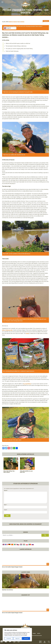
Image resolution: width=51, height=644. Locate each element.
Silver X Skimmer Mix (7, 330)
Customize (9, 638)
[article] (11, 467)
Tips (19, 22)
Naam (5, 505)
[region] (17, 635)
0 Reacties (46, 21)
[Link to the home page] (25, 4)
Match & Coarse (13, 22)
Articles (22, 22)
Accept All (26, 638)
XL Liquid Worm (27, 384)
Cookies (34, 634)
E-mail (6, 510)
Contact (39, 634)
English (7, 28)
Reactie (6, 490)
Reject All (17, 638)
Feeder (27, 333)
